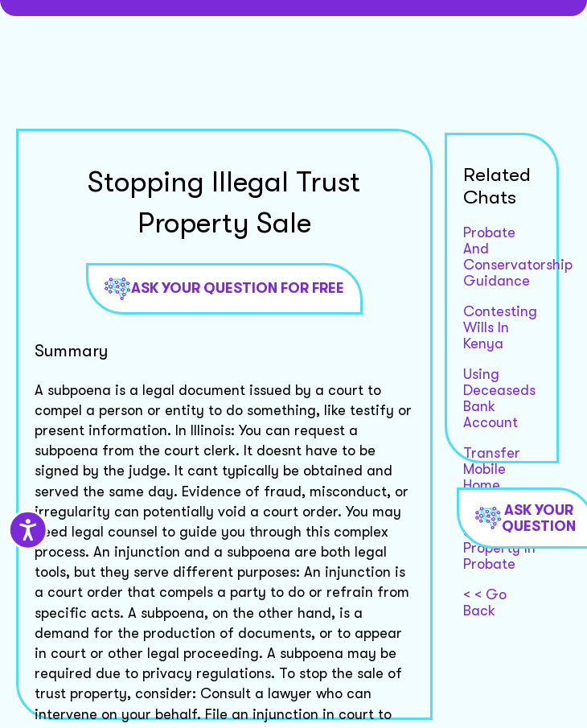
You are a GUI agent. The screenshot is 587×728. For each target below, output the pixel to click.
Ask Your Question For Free (224, 289)
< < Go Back (485, 603)
